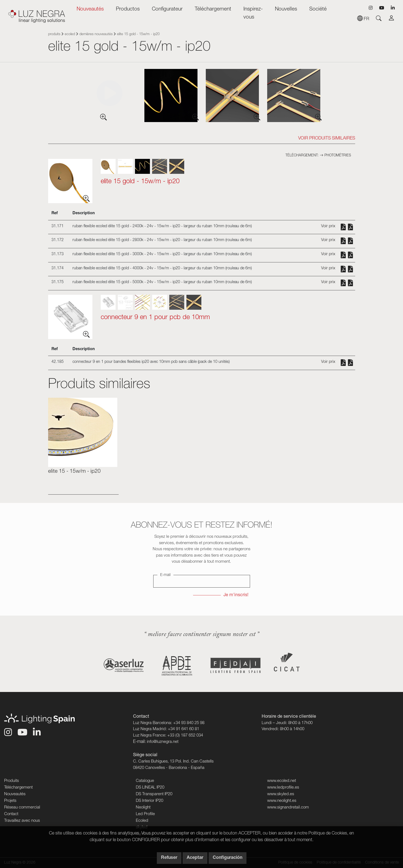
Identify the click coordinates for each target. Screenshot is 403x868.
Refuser (169, 858)
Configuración (227, 858)
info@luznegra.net (163, 742)
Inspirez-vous (253, 13)
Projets (10, 801)
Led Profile (145, 814)
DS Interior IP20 (149, 801)
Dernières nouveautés (96, 34)
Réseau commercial (22, 808)
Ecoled (70, 34)
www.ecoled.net (282, 781)
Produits (54, 34)
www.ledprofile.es (283, 788)
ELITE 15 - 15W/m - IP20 (74, 472)
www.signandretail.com (288, 808)
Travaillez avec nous (22, 821)
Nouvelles (286, 9)
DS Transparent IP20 (154, 794)
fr (363, 19)
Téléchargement (213, 9)
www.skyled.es (281, 794)
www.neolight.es (282, 801)
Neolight (143, 808)
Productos (128, 9)
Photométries (335, 156)
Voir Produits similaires (327, 139)
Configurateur (167, 9)
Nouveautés (90, 9)
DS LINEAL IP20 (150, 788)
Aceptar (195, 858)
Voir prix (328, 226)
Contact (11, 814)
